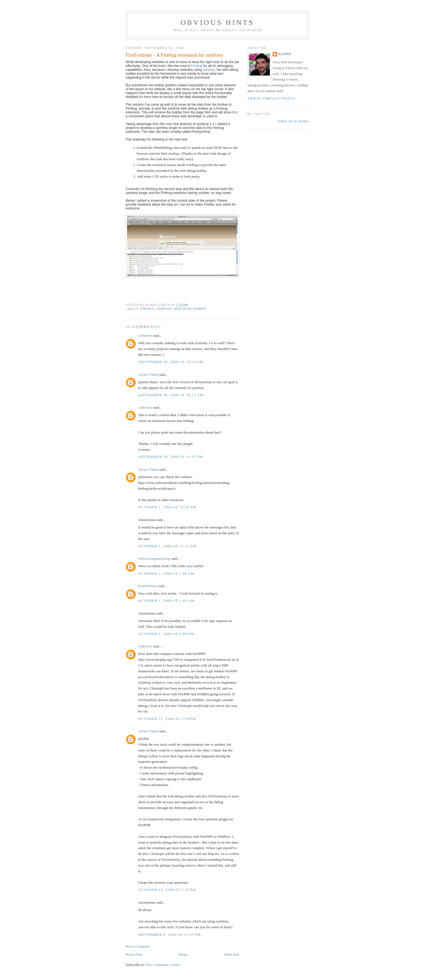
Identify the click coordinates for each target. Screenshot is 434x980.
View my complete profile (271, 99)
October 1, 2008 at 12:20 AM (167, 507)
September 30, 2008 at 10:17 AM (171, 395)
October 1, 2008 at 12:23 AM (167, 546)
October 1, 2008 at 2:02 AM (166, 601)
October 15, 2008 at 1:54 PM (167, 719)
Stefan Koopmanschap (154, 558)
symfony (209, 70)
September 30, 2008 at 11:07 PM (170, 457)
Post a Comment (138, 946)
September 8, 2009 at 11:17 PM (169, 934)
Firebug (197, 66)
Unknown (145, 335)
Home (183, 954)
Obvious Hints (217, 23)
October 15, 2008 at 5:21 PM (167, 890)
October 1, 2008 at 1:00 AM (166, 573)
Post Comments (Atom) (163, 965)
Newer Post (134, 954)
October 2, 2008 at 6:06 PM (166, 634)
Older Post (232, 954)
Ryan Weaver (148, 586)
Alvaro (285, 54)
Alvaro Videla (148, 374)
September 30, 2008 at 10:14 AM (171, 362)
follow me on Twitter (293, 121)
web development (190, 309)
